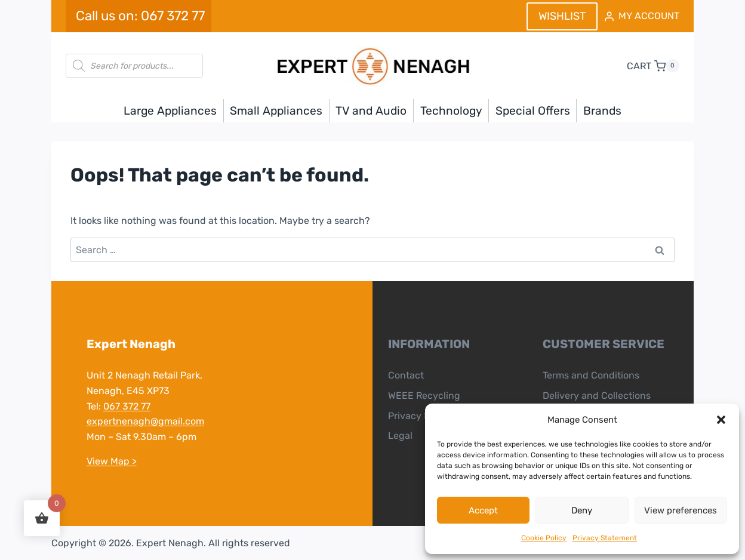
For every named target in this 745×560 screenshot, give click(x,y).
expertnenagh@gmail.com (145, 421)
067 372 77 (126, 406)
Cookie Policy (544, 538)
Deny (582, 510)
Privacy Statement (605, 538)
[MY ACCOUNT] (641, 16)
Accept (483, 510)
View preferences (681, 510)
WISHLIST (562, 16)
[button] (721, 420)
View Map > (111, 461)
